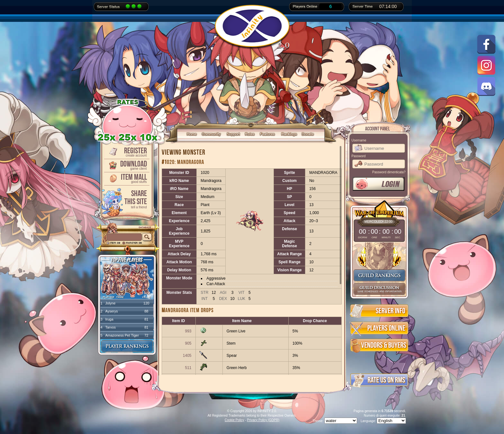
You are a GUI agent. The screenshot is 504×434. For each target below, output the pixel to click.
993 (188, 331)
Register (126, 152)
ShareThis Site (126, 199)
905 (188, 343)
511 (188, 368)
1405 (187, 356)
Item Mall (126, 178)
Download (126, 165)
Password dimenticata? (389, 172)
